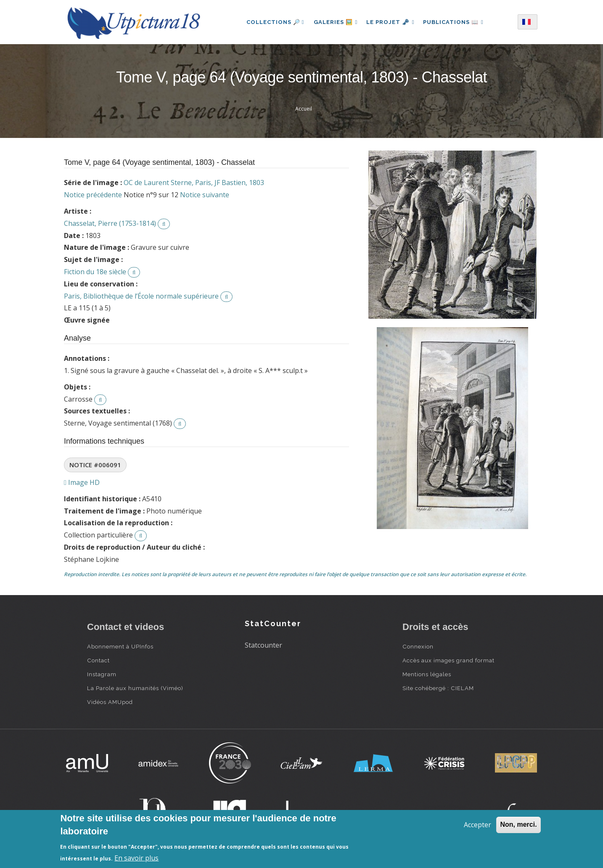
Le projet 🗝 (390, 22)
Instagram (102, 674)
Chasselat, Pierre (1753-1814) (110, 223)
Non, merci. (518, 824)
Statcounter (263, 645)
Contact (98, 660)
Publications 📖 (455, 22)
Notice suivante (205, 195)
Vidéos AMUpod (110, 702)
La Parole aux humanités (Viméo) (135, 688)
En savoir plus (136, 858)
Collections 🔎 (273, 22)
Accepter (477, 825)
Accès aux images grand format (448, 660)
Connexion (418, 646)
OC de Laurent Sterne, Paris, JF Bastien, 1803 (194, 183)
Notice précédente (93, 195)
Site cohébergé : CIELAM (438, 688)
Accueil (304, 109)
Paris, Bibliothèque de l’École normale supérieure (141, 296)
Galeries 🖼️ (334, 22)
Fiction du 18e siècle (95, 272)
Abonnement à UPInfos (120, 646)
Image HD (82, 482)
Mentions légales (427, 674)
